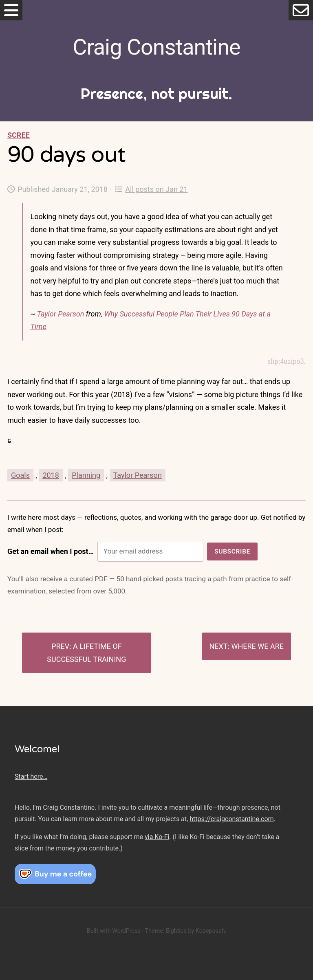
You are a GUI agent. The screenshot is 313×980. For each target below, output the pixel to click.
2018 (51, 475)
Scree (19, 135)
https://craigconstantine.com (231, 819)
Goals (20, 475)
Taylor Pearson (61, 314)
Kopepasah (210, 931)
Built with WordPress (114, 931)
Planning (86, 475)
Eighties (176, 931)
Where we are (257, 646)
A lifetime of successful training (86, 653)
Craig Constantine (156, 47)
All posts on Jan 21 (151, 189)
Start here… (31, 777)
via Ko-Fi (157, 837)
